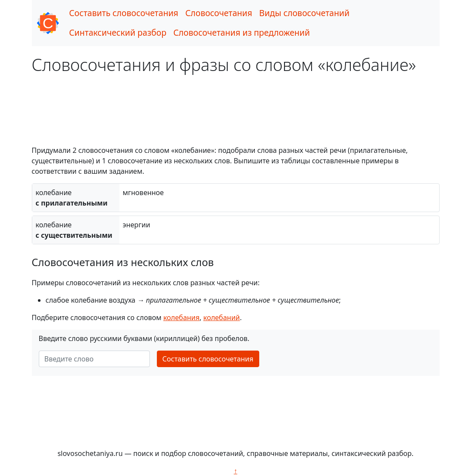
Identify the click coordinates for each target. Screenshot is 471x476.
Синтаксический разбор (118, 32)
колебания (181, 317)
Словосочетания (219, 13)
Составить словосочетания (124, 13)
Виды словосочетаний (304, 13)
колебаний (221, 317)
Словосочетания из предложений (242, 32)
